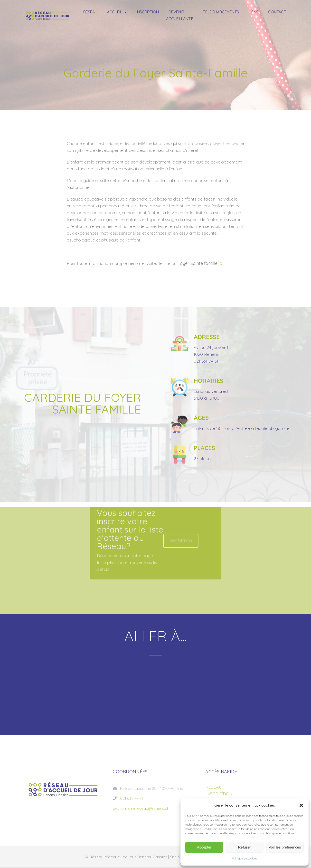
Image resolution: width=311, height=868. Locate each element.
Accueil (114, 12)
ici (221, 263)
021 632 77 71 (132, 798)
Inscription (148, 12)
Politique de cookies (245, 858)
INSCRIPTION (219, 794)
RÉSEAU (214, 787)
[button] (301, 805)
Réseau (90, 12)
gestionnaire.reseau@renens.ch (141, 808)
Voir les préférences (285, 847)
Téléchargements (221, 12)
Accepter (204, 847)
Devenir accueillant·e (180, 15)
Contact (277, 12)
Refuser (245, 847)
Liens (254, 12)
